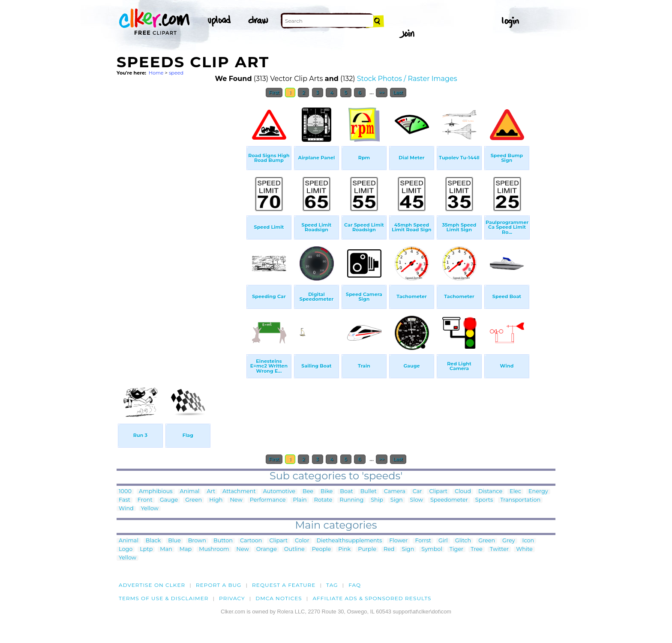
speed (176, 73)
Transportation (520, 500)
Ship (377, 500)
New (236, 500)
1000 (125, 492)
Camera (395, 492)
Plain (300, 500)
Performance (268, 500)
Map (186, 549)
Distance (490, 492)
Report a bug (219, 585)
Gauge (169, 500)
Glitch (463, 541)
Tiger (456, 549)
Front (145, 500)
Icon (528, 541)
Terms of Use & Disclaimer (164, 598)
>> (382, 93)
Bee (308, 492)
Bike (327, 492)
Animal (190, 492)
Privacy (232, 598)
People (322, 549)
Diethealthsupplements (349, 541)
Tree (477, 549)
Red (389, 549)
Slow (417, 500)
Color (302, 541)
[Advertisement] (181, 230)
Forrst (423, 541)
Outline (294, 549)
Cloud (463, 492)
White (524, 549)
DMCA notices (279, 598)
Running (351, 500)
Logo (126, 549)
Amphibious (156, 492)
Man (166, 549)
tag (332, 585)
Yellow (150, 509)
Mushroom (214, 549)
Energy (538, 492)
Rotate (323, 500)
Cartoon (251, 541)
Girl (443, 541)
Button (223, 541)
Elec (515, 492)
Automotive (279, 492)
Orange (267, 549)
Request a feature (284, 585)
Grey (508, 541)
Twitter (499, 549)
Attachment (239, 492)
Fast (124, 500)
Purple (367, 549)
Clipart (438, 492)
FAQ (355, 585)
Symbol (432, 549)
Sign (397, 500)
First (274, 93)
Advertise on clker (152, 585)
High (216, 500)
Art (211, 492)
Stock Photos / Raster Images (407, 79)
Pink (344, 549)
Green (193, 500)
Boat (346, 492)
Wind (126, 509)
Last (398, 93)
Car (417, 492)
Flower (398, 541)
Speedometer (449, 500)
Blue (174, 541)
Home (156, 73)
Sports (484, 500)
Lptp (146, 549)
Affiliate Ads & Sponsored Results (372, 598)
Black (153, 541)
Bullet (369, 492)
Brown (197, 541)
